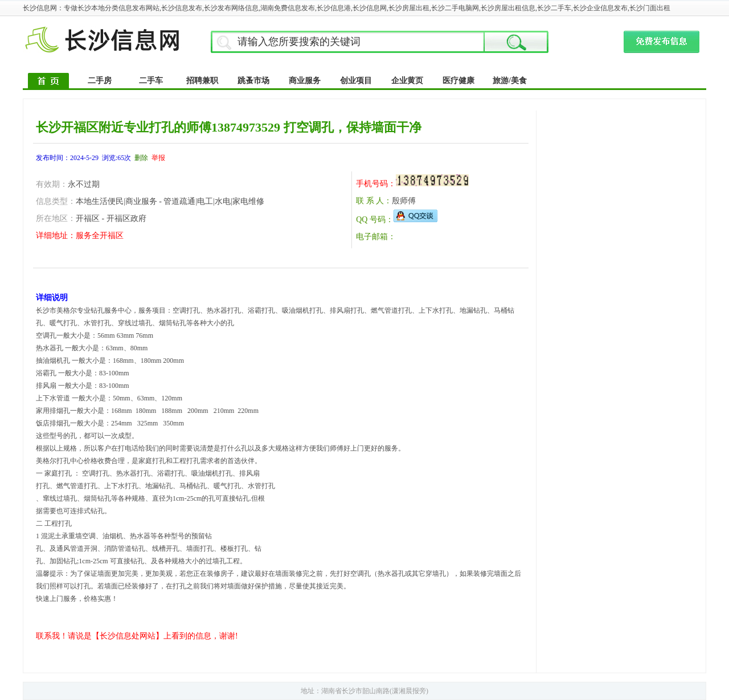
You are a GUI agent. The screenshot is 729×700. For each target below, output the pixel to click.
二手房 (100, 81)
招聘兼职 (202, 81)
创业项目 (356, 81)
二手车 (151, 81)
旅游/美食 (510, 81)
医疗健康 (458, 81)
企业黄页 (407, 81)
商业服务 (305, 81)
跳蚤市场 (253, 81)
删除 (141, 158)
